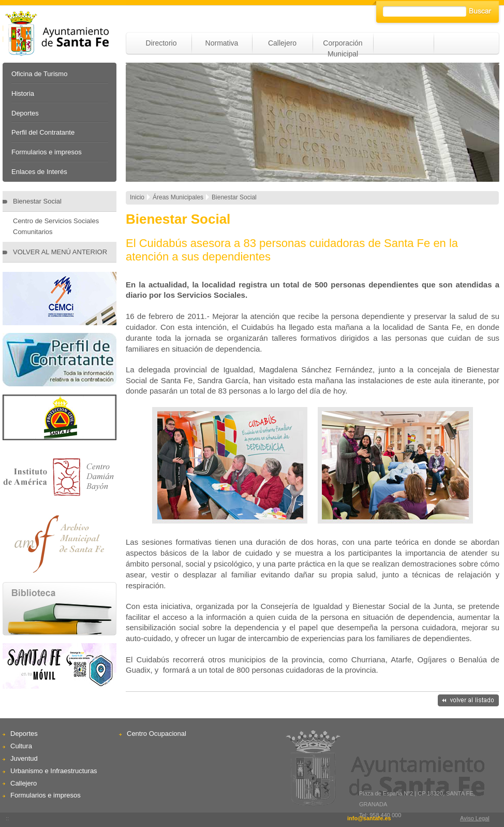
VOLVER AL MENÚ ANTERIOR (60, 252)
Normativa (222, 43)
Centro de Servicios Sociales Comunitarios (56, 226)
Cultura (21, 746)
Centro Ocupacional (157, 734)
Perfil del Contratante (43, 132)
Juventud (24, 758)
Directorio (161, 43)
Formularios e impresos (47, 152)
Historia (23, 93)
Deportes (25, 113)
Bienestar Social (37, 201)
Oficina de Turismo (39, 74)
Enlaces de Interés (39, 172)
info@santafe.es (369, 818)
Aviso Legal (475, 818)
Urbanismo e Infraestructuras (54, 771)
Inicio (137, 197)
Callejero (282, 43)
